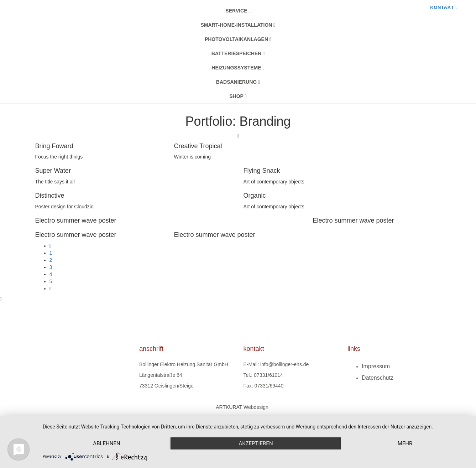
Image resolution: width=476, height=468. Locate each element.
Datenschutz (378, 378)
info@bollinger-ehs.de (284, 364)
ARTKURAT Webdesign (242, 407)
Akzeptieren (256, 443)
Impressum (376, 366)
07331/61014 (268, 375)
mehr (405, 443)
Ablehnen (106, 443)
